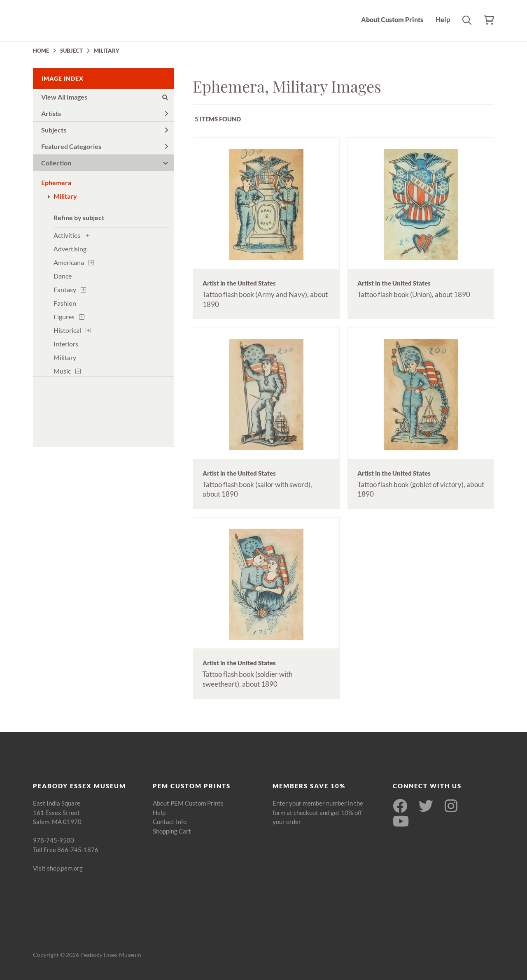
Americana (69, 262)
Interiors (66, 344)
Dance (63, 276)
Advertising (70, 249)
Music (62, 371)
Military (65, 196)
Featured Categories (105, 146)
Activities (67, 235)
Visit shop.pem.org (58, 868)
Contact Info (170, 822)
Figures (64, 317)
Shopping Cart (172, 831)
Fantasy (65, 289)
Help (443, 20)
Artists (105, 113)
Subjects (105, 130)
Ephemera (56, 182)
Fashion (65, 303)
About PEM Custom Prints (188, 803)
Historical (67, 330)
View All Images (105, 97)
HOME (41, 51)
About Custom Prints (392, 20)
